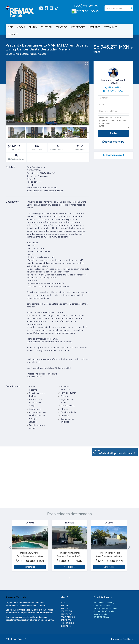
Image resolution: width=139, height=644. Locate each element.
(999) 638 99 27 (86, 11)
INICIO (10, 27)
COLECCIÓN (46, 27)
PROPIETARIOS (78, 27)
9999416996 (114, 87)
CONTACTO (13, 34)
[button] (9, 547)
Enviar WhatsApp (113, 142)
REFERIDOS (95, 27)
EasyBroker (128, 639)
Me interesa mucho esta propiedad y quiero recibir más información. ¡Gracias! (113, 122)
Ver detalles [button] (30, 567)
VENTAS (21, 27)
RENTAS (33, 27)
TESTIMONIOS (111, 27)
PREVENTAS (61, 27)
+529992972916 (114, 91)
